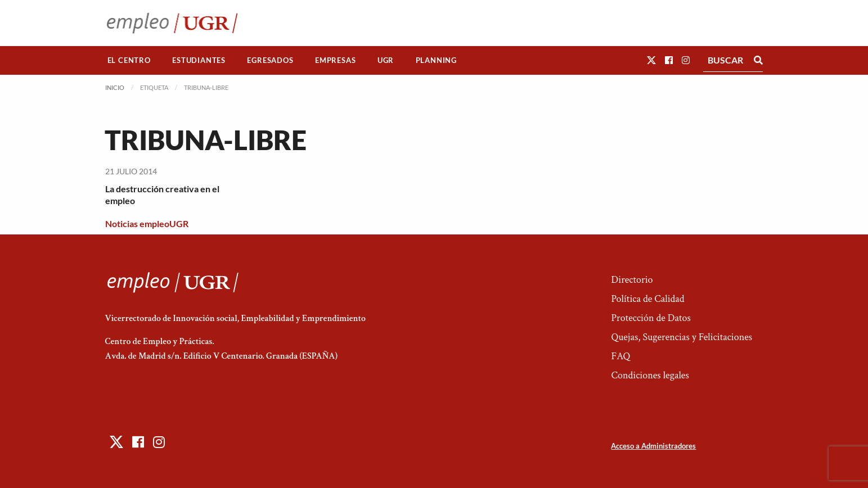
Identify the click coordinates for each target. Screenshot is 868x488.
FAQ (620, 356)
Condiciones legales (650, 375)
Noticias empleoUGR (147, 223)
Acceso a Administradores (653, 446)
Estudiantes (199, 60)
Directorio (632, 280)
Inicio (115, 87)
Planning (436, 60)
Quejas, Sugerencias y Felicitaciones (682, 337)
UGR (386, 60)
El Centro (129, 60)
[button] (651, 60)
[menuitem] (129, 60)
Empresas (335, 60)
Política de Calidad (647, 299)
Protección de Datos (651, 318)
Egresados (270, 60)
